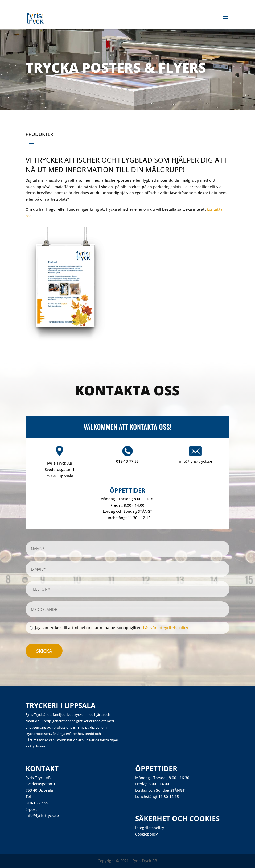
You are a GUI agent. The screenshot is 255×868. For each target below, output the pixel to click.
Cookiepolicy (146, 834)
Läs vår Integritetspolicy (166, 627)
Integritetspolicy (150, 828)
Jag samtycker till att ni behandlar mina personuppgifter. (112, 627)
